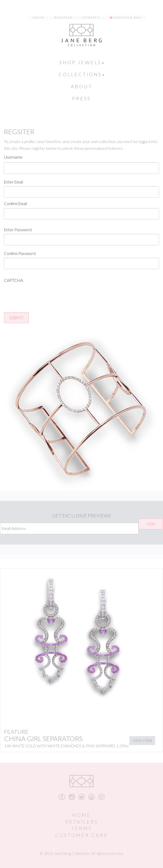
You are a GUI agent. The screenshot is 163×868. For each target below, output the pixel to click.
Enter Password (18, 230)
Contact (91, 17)
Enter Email (13, 182)
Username (13, 157)
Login (38, 17)
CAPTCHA (13, 280)
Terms (81, 828)
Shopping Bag (127, 17)
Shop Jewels (82, 62)
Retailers (82, 822)
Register (64, 17)
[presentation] (43, 296)
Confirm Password (20, 253)
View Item (142, 740)
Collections (81, 74)
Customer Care (82, 835)
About (82, 86)
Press (81, 98)
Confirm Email (15, 204)
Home (81, 815)
